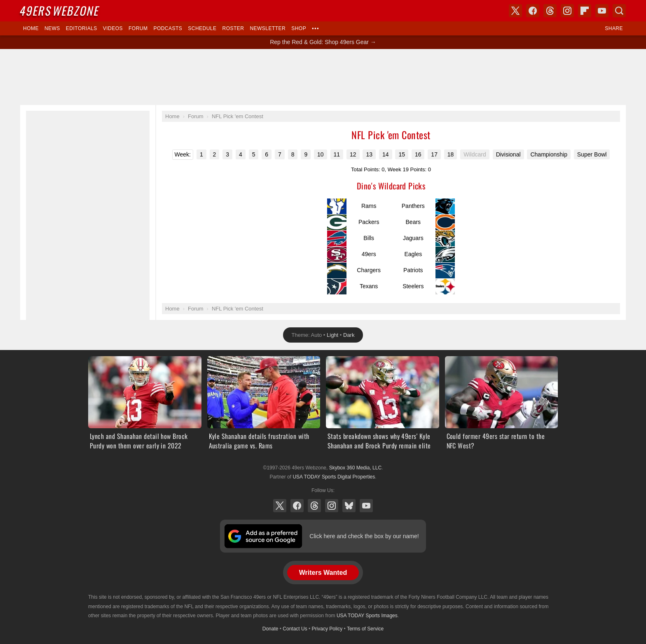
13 (369, 154)
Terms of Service (365, 629)
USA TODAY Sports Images (367, 616)
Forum (138, 28)
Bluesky (349, 506)
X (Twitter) (280, 506)
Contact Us (295, 629)
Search (619, 11)
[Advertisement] (323, 77)
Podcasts (168, 28)
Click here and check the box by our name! (364, 536)
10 (321, 154)
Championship (549, 154)
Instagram (332, 506)
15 (402, 154)
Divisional (508, 154)
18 (451, 154)
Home (31, 28)
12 (353, 154)
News (52, 28)
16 (418, 154)
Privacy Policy (327, 629)
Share (614, 28)
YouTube (366, 506)
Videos (113, 28)
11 (337, 154)
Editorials (82, 28)
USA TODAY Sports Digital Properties (334, 477)
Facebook (297, 506)
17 (434, 154)
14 (386, 154)
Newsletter (268, 28)
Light (332, 335)
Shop (299, 28)
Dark (349, 335)
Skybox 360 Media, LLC (355, 468)
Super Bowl (592, 154)
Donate (270, 629)
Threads (314, 506)
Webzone (60, 10)
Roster (233, 28)
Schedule (202, 28)
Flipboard (585, 11)
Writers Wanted (323, 573)
